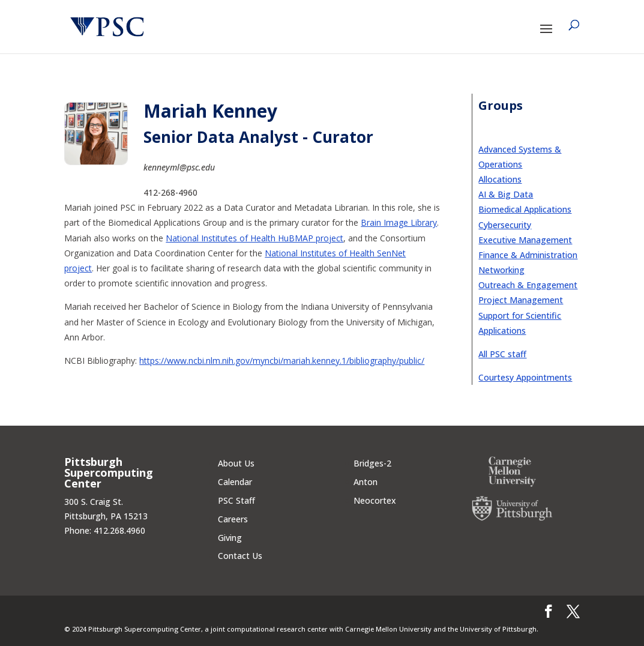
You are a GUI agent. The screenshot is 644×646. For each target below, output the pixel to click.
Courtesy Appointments (525, 377)
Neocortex (375, 500)
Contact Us (240, 556)
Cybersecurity (505, 225)
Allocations (500, 179)
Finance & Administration (528, 255)
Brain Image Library (399, 222)
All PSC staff (502, 354)
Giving (230, 538)
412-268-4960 (170, 192)
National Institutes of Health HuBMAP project (254, 238)
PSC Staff (236, 500)
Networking (501, 270)
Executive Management (525, 240)
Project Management (521, 300)
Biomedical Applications (525, 209)
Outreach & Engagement (528, 285)
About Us (236, 463)
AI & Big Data (506, 194)
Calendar (235, 482)
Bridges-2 (372, 463)
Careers (233, 519)
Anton (366, 482)
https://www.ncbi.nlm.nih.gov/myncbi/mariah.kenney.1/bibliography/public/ (282, 361)
